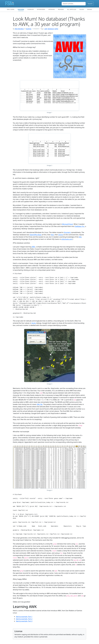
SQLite (61, 235)
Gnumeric (67, 232)
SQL (80, 237)
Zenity (34, 323)
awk (46, 29)
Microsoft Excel (67, 224)
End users (11, 9)
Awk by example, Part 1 (24, 617)
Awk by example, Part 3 (24, 621)
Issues (82, 9)
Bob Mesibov (19, 29)
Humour (31, 9)
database (51, 29)
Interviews (41, 9)
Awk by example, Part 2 (24, 619)
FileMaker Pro (79, 226)
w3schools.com (67, 239)
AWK (33, 247)
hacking (29, 29)
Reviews (61, 9)
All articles (72, 9)
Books (90, 9)
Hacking (21, 9)
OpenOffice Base (36, 235)
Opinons (52, 9)
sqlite (56, 29)
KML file (40, 404)
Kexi (52, 235)
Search (90, 4)
